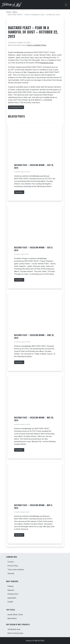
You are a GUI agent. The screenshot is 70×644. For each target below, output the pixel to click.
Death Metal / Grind (15, 614)
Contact (11, 560)
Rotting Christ (13, 593)
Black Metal (12, 618)
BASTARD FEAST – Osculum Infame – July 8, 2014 (33, 249)
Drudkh (10, 601)
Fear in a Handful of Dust (37, 45)
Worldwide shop (14, 629)
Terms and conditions (16, 568)
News (15, 12)
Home (9, 12)
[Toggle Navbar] (66, 5)
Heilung (11, 585)
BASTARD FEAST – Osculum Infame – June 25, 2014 (34, 336)
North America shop (16, 633)
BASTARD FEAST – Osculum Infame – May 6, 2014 (33, 506)
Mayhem (11, 589)
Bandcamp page (47, 63)
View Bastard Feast (16, 107)
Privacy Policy (13, 564)
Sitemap (11, 572)
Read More (19, 192)
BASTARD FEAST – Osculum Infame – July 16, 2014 (34, 166)
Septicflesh (12, 597)
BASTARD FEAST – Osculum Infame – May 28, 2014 (34, 419)
